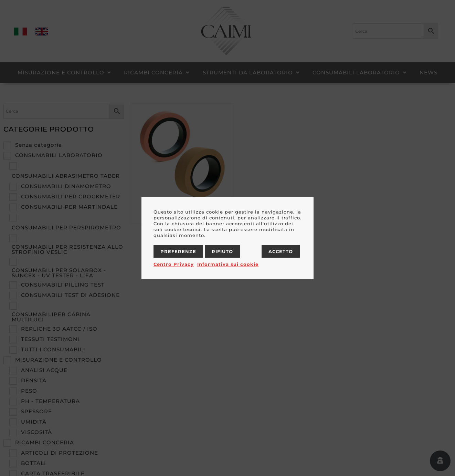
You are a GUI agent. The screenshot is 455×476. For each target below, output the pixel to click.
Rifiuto (222, 251)
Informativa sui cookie (228, 264)
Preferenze (178, 251)
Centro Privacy (174, 264)
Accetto (281, 251)
